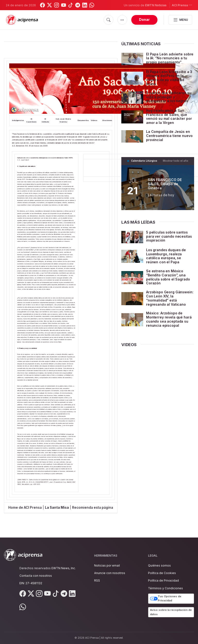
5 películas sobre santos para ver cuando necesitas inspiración (169, 236)
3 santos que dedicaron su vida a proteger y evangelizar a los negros (169, 97)
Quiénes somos (159, 565)
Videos (94, 120)
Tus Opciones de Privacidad (166, 599)
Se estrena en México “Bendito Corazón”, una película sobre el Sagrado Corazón (168, 277)
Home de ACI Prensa (25, 508)
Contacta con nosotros (36, 576)
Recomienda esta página (93, 508)
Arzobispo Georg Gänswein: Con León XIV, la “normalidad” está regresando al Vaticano (170, 298)
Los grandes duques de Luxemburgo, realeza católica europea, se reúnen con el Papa (166, 256)
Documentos (83, 120)
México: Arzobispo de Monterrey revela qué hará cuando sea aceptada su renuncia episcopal (169, 319)
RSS (97, 580)
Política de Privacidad (163, 580)
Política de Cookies (162, 573)
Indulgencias (18, 120)
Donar (144, 19)
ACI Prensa (182, 5)
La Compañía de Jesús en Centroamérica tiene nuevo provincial (169, 136)
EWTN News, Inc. (64, 568)
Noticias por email (107, 565)
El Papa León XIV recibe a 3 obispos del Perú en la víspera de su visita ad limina (169, 78)
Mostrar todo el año (176, 161)
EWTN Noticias (156, 5)
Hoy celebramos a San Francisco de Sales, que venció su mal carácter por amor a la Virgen (169, 117)
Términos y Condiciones (165, 588)
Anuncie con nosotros (110, 573)
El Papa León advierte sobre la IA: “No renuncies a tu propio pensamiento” (170, 58)
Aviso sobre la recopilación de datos (171, 612)
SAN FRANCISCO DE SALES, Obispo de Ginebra (165, 184)
